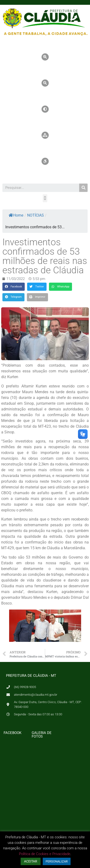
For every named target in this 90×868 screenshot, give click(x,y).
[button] (45, 198)
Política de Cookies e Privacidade (45, 854)
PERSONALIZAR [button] (57, 861)
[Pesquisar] (83, 188)
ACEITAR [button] (31, 861)
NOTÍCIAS (36, 215)
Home (16, 215)
